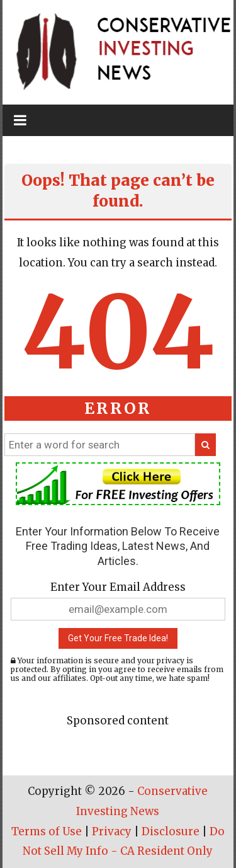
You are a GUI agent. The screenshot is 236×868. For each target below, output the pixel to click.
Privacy (112, 831)
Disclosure (171, 831)
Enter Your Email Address (118, 587)
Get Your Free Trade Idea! (118, 638)
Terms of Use (47, 831)
